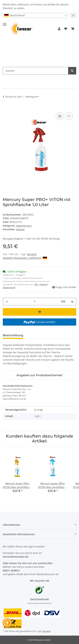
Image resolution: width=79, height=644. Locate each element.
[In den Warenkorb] (6, 108)
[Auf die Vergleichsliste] (60, 116)
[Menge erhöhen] (72, 301)
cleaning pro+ (24, 226)
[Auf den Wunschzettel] (69, 116)
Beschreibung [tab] (13, 335)
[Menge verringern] (7, 301)
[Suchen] (72, 71)
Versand (32, 254)
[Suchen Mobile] (36, 71)
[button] (59, 29)
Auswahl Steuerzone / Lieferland (25, 258)
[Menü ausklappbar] (5, 23)
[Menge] (35, 301)
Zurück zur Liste (14, 97)
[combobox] (35, 15)
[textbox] (35, 15)
